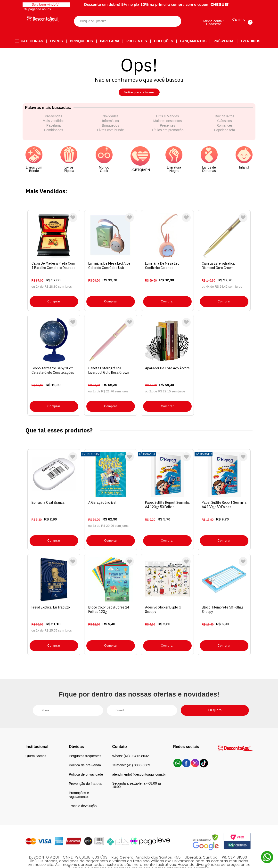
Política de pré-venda (85, 751)
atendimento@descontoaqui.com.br (139, 760)
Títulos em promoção (168, 134)
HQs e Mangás (168, 120)
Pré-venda (223, 41)
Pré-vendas (54, 120)
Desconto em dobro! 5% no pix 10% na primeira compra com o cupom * (157, 5)
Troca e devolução (83, 792)
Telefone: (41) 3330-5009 (131, 751)
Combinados (53, 134)
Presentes (137, 41)
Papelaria (110, 41)
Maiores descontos (168, 124)
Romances (225, 129)
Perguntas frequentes (85, 742)
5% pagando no (38, 9)
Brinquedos (81, 41)
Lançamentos (193, 41)
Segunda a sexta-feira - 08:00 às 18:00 (137, 771)
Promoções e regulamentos (79, 781)
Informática (110, 124)
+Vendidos (250, 41)
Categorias (32, 41)
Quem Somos (36, 742)
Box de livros (224, 120)
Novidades (110, 120)
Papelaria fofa (224, 134)
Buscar (173, 21)
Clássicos (225, 124)
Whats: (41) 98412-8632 (130, 742)
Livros (57, 41)
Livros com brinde (110, 134)
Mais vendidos (54, 124)
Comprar (54, 300)
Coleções (164, 41)
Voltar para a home (139, 94)
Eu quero (215, 696)
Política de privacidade (86, 760)
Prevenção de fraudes (86, 770)
